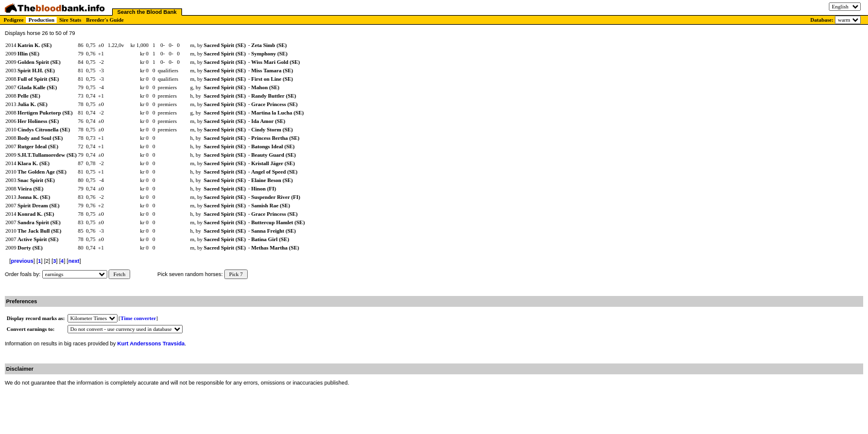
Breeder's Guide (105, 20)
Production (41, 20)
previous (22, 261)
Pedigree (14, 20)
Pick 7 (236, 274)
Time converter (138, 318)
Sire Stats (70, 20)
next (74, 261)
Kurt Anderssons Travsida (151, 344)
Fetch (119, 274)
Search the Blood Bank (147, 12)
